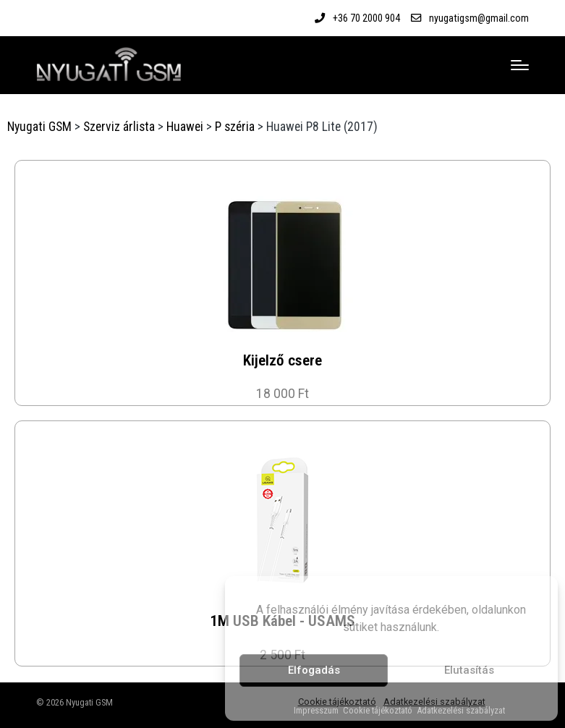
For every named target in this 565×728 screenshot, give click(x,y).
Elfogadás (314, 670)
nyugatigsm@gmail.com (479, 18)
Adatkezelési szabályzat (434, 702)
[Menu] (520, 65)
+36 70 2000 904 (366, 18)
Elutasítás (469, 670)
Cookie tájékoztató (337, 702)
